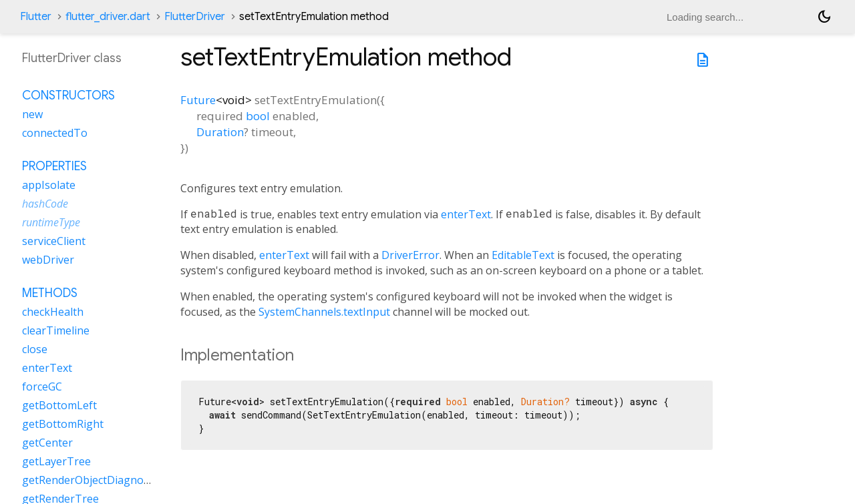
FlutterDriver (195, 17)
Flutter (36, 17)
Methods (50, 293)
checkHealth (53, 312)
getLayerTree (56, 461)
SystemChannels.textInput (324, 312)
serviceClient (54, 241)
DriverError (410, 255)
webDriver (48, 260)
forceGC (42, 387)
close (35, 349)
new (32, 114)
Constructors (68, 95)
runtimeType (51, 222)
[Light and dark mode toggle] (824, 17)
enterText (466, 214)
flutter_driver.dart (108, 17)
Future (198, 100)
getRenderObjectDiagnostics (94, 480)
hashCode (45, 204)
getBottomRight (63, 424)
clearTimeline (56, 330)
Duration (220, 132)
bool (258, 116)
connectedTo (55, 133)
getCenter (47, 443)
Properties (54, 166)
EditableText (523, 255)
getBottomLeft (59, 405)
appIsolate (49, 185)
